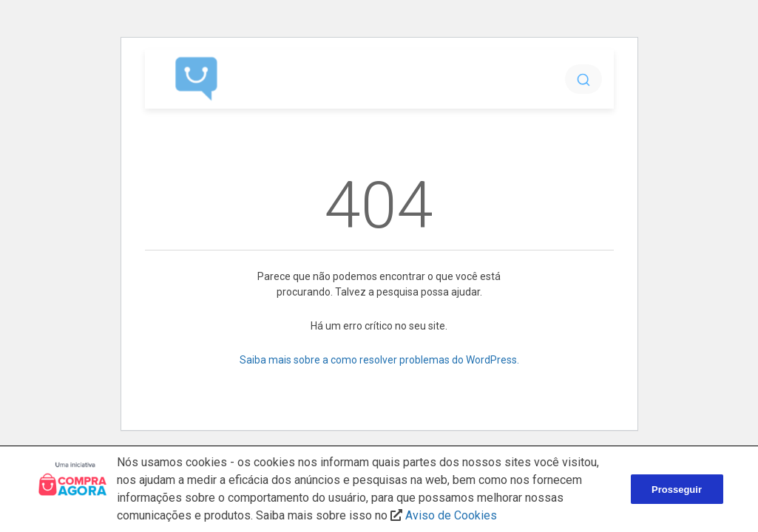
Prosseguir (677, 490)
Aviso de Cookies (451, 515)
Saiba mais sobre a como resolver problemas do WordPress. (379, 360)
